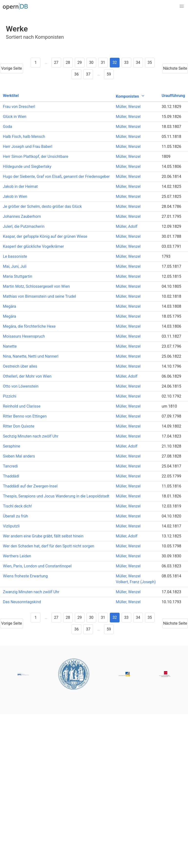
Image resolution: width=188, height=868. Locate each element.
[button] (182, 6)
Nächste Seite (175, 68)
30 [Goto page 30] (91, 62)
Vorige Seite (12, 68)
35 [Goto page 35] (150, 62)
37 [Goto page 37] (88, 74)
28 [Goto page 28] (68, 62)
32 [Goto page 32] (115, 62)
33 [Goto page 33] (126, 62)
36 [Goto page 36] (76, 74)
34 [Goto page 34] (138, 62)
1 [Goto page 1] (36, 62)
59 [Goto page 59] (109, 74)
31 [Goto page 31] (103, 62)
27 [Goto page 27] (56, 62)
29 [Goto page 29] (80, 62)
